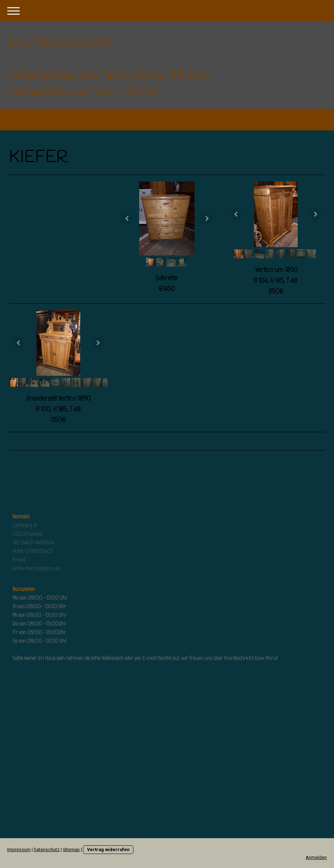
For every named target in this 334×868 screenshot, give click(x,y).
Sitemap (71, 849)
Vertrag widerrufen (108, 849)
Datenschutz (47, 849)
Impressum (19, 849)
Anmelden (316, 857)
